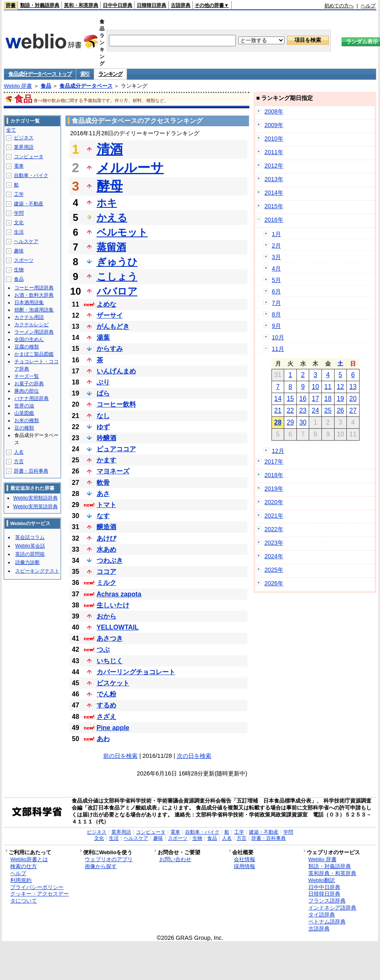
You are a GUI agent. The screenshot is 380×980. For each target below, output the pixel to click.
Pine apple (113, 728)
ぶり (103, 382)
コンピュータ (29, 157)
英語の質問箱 (30, 554)
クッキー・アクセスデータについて (40, 897)
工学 (19, 194)
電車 (19, 166)
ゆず (103, 427)
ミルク (106, 583)
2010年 (274, 139)
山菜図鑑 (24, 413)
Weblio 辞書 (18, 86)
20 (353, 399)
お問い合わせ (175, 859)
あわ (103, 739)
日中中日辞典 (118, 5)
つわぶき (110, 560)
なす (103, 516)
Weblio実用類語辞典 (35, 498)
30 (303, 422)
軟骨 (103, 483)
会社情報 (244, 859)
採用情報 (244, 866)
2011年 (274, 152)
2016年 (274, 220)
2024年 (274, 556)
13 (353, 387)
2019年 (274, 489)
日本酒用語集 (29, 302)
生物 (19, 270)
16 (303, 399)
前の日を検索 (120, 756)
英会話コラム (30, 537)
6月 (276, 291)
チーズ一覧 (27, 376)
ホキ (107, 203)
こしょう (117, 276)
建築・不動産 (29, 204)
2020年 (274, 502)
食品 (46, 86)
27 (353, 410)
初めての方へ (339, 6)
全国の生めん (29, 339)
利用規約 (21, 880)
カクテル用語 (29, 317)
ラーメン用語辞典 (34, 332)
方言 (19, 462)
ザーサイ (110, 315)
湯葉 (103, 338)
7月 (276, 303)
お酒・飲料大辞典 (34, 295)
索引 (85, 74)
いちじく (110, 661)
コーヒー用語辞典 (34, 288)
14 (278, 399)
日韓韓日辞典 (152, 5)
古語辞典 (181, 5)
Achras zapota (119, 594)
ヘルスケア (26, 241)
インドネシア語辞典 (332, 908)
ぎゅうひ (117, 262)
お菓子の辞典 (29, 384)
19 (340, 399)
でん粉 (106, 694)
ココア (106, 572)
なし (103, 416)
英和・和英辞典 (81, 5)
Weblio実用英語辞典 (35, 507)
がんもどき (113, 326)
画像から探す (101, 866)
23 (303, 410)
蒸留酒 (111, 247)
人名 (19, 452)
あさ (103, 494)
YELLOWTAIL (118, 627)
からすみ (110, 349)
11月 (278, 349)
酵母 (110, 186)
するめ (106, 705)
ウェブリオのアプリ (109, 859)
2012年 (274, 166)
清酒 (110, 149)
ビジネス (24, 138)
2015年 (274, 206)
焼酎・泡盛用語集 (34, 310)
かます (106, 460)
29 (290, 422)
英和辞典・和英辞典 (332, 873)
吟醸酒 (106, 438)
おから (106, 616)
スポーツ (24, 260)
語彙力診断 (27, 562)
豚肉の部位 (27, 391)
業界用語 (24, 147)
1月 (276, 234)
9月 (276, 326)
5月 (276, 280)
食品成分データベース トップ (40, 74)
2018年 (274, 475)
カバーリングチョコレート (136, 672)
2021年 (274, 516)
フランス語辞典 (327, 901)
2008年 (274, 111)
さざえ (106, 717)
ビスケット (113, 683)
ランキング (110, 74)
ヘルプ (368, 6)
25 (328, 410)
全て (11, 130)
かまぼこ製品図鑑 (34, 354)
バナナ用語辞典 (32, 398)
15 (290, 399)
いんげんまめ (116, 371)
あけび (106, 538)
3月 (276, 257)
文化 (19, 223)
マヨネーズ (113, 471)
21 (278, 410)
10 (315, 387)
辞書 (11, 5)
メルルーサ (130, 168)
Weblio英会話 (30, 546)
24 (315, 410)
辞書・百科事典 (31, 471)
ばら (103, 393)
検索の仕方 (24, 866)
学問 (19, 213)
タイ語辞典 (322, 915)
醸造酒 (106, 527)
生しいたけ (113, 605)
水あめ (106, 549)
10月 (278, 337)
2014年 (274, 193)
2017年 (274, 462)
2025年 (274, 570)
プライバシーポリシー (37, 887)
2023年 (274, 543)
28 (278, 422)
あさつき (110, 638)
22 (290, 410)
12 (340, 387)
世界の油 (24, 406)
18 (328, 399)
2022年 (274, 529)
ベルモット (122, 232)
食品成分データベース (86, 86)
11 (328, 387)
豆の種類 (24, 428)
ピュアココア (116, 449)
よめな (106, 304)
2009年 (274, 125)
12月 (278, 451)
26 (340, 410)
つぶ (103, 649)
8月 (276, 314)
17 (315, 399)
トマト (106, 505)
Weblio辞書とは (29, 859)
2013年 (274, 179)
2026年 (274, 583)
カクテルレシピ (32, 325)
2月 (276, 246)
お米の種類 (27, 421)
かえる (112, 217)
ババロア (117, 291)
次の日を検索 (194, 756)
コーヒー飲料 (116, 404)
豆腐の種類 (27, 347)
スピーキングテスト (37, 571)
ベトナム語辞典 (327, 922)
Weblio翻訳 (322, 880)
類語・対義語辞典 (40, 5)
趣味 (19, 251)
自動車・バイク (31, 175)
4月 (276, 268)
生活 (19, 232)
